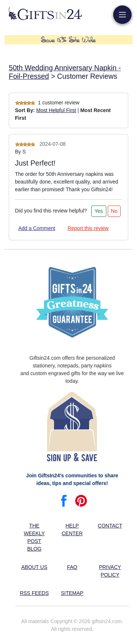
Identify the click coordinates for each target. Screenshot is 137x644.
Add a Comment (37, 228)
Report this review (88, 228)
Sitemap (72, 593)
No (114, 211)
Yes (99, 211)
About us (34, 567)
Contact (110, 526)
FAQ (72, 567)
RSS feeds (34, 593)
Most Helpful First (56, 110)
